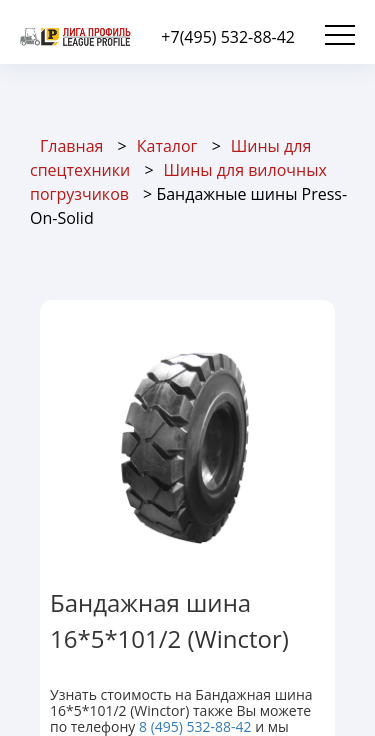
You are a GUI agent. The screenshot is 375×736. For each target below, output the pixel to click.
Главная (71, 146)
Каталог (167, 146)
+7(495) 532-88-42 (228, 37)
